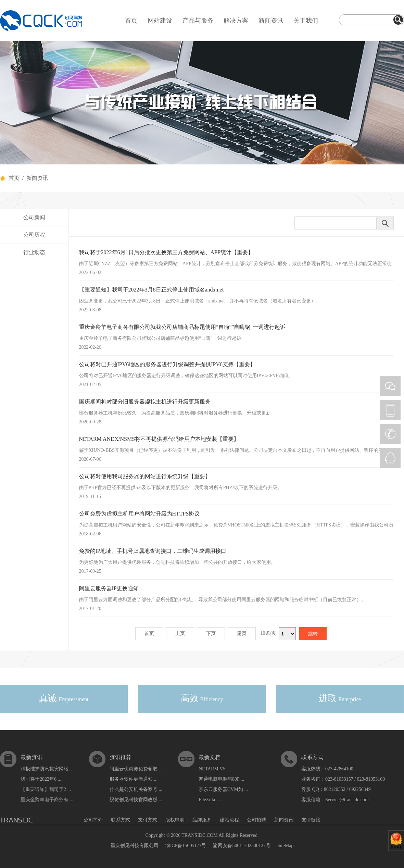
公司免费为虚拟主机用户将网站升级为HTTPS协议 (140, 514)
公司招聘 (256, 820)
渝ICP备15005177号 (186, 846)
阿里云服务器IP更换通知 (109, 588)
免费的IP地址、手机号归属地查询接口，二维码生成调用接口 (153, 551)
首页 (131, 21)
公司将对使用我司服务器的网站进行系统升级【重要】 (145, 476)
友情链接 (311, 820)
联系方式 (121, 820)
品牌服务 (202, 820)
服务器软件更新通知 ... (134, 779)
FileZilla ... (209, 800)
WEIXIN (390, 386)
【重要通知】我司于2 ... (46, 789)
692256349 (360, 789)
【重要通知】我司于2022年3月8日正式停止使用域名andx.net (151, 290)
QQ (390, 458)
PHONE (390, 410)
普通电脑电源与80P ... (221, 779)
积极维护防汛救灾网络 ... (47, 769)
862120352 (335, 789)
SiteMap (285, 846)
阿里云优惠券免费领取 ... (136, 769)
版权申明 (175, 820)
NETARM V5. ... (215, 769)
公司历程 (34, 235)
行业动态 (34, 252)
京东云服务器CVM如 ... (223, 789)
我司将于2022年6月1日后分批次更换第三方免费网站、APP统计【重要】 (166, 252)
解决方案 (236, 21)
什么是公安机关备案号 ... (136, 789)
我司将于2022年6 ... (41, 779)
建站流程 (229, 820)
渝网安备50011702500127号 (242, 846)
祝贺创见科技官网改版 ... (136, 800)
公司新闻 (34, 217)
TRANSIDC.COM (199, 835)
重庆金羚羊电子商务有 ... (47, 800)
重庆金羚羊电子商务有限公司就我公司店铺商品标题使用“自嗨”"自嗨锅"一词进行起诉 (182, 327)
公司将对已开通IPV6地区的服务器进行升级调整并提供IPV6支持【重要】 (167, 364)
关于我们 (306, 21)
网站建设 (160, 21)
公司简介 (93, 820)
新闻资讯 (271, 21)
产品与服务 (198, 21)
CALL (390, 434)
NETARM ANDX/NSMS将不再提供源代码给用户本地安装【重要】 (159, 439)
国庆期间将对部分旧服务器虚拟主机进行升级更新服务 (145, 402)
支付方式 (148, 820)
